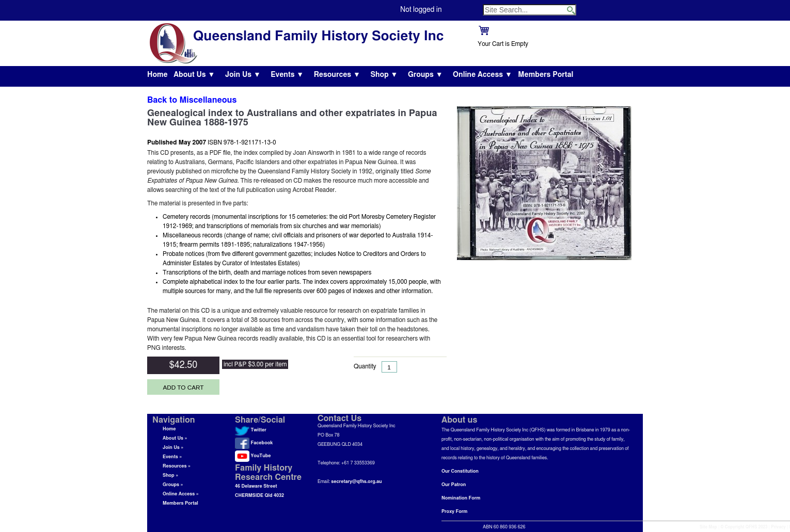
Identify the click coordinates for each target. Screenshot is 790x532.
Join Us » (173, 448)
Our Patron (454, 485)
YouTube (253, 456)
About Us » (175, 438)
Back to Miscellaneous (192, 100)
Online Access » (181, 494)
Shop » (170, 475)
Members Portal (546, 75)
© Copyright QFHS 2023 (744, 527)
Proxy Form (454, 512)
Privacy (778, 527)
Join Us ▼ (243, 75)
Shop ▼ (384, 75)
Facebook (254, 443)
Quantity (365, 366)
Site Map (708, 527)
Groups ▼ (425, 75)
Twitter (251, 430)
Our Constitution (460, 471)
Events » (172, 457)
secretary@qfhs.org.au (356, 482)
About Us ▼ (194, 75)
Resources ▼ (337, 75)
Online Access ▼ (483, 75)
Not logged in (421, 10)
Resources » (177, 466)
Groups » (173, 485)
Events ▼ (287, 75)
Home (157, 75)
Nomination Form (461, 498)
